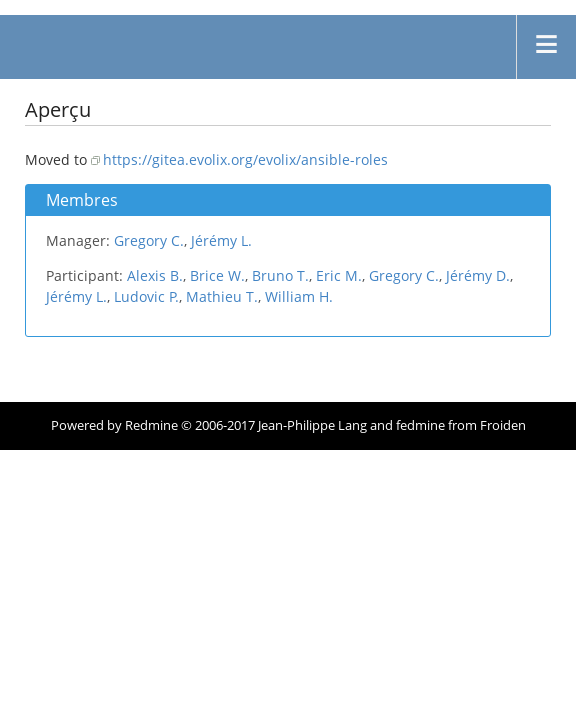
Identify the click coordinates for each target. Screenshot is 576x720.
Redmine (151, 425)
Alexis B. (155, 275)
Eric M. (339, 275)
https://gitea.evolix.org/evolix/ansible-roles (245, 159)
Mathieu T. (222, 296)
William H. (299, 296)
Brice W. (217, 275)
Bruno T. (280, 275)
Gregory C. (149, 240)
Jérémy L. (221, 240)
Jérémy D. (478, 275)
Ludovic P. (146, 296)
